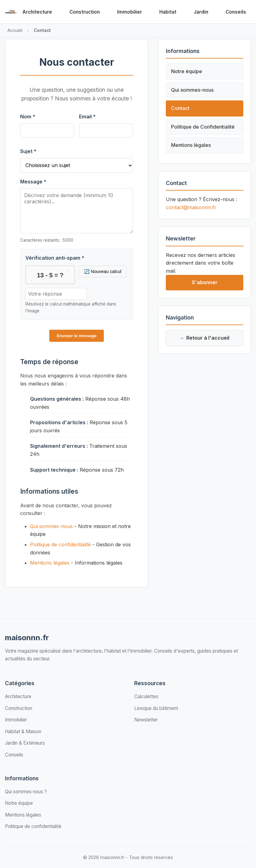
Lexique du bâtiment (156, 708)
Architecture (37, 12)
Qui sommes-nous (51, 526)
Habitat (168, 12)
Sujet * (28, 151)
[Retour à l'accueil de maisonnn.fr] (11, 12)
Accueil (15, 30)
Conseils (236, 12)
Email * (87, 117)
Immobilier (130, 12)
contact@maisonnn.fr (191, 207)
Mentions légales (50, 563)
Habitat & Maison (23, 731)
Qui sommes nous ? (26, 792)
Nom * (28, 117)
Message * (33, 182)
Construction (85, 12)
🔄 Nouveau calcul (103, 271)
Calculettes (146, 696)
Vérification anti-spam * (55, 258)
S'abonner (205, 282)
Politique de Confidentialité (203, 127)
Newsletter (146, 720)
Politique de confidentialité (60, 544)
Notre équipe (187, 71)
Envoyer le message (77, 336)
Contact (180, 108)
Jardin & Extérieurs (25, 743)
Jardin (201, 12)
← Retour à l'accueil (205, 338)
